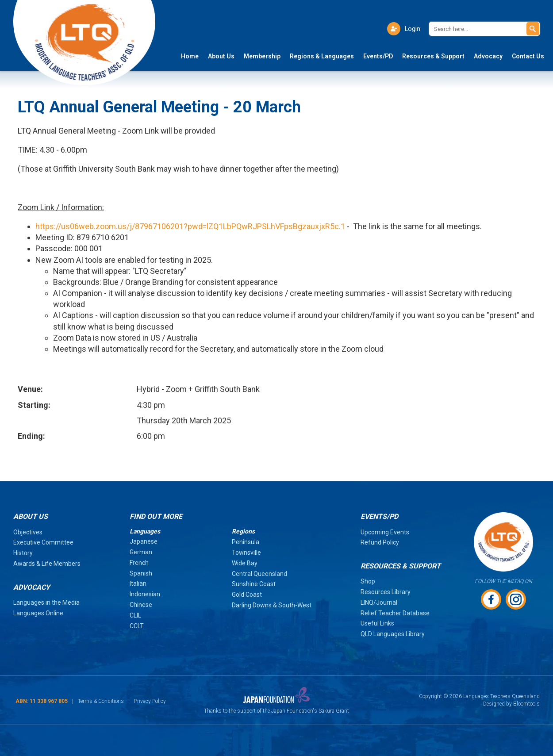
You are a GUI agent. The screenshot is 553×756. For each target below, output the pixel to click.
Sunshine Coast (254, 584)
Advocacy (488, 57)
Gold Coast (247, 595)
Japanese (144, 541)
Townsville (246, 553)
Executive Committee (43, 542)
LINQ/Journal (379, 602)
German (141, 552)
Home (190, 57)
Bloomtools (526, 704)
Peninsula (246, 542)
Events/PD (378, 57)
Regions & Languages (322, 57)
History (23, 553)
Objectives (28, 532)
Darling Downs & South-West (272, 605)
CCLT (137, 626)
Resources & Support (433, 57)
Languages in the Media (46, 602)
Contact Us (528, 57)
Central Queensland (259, 574)
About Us (221, 57)
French (139, 563)
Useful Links (377, 623)
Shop (368, 581)
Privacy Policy (150, 701)
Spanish (141, 573)
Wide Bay (245, 563)
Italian (138, 583)
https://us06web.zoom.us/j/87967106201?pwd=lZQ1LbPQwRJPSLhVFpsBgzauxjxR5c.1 (190, 226)
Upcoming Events (385, 532)
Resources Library (386, 592)
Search (533, 29)
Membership (262, 57)
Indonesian (145, 594)
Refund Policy (380, 542)
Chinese (141, 605)
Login (412, 29)
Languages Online (38, 613)
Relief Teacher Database (395, 613)
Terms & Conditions (101, 701)
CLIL (135, 615)
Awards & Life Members (47, 564)
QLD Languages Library (393, 634)
